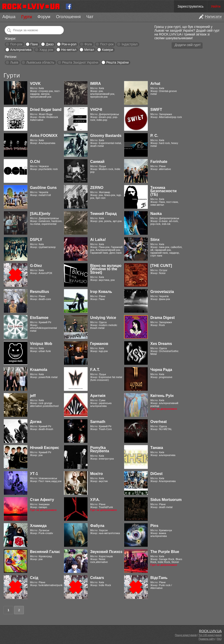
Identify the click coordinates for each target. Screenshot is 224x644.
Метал (89, 50)
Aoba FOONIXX (44, 136)
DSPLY (36, 240)
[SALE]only (40, 214)
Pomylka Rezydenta (100, 449)
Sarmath (98, 422)
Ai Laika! (98, 240)
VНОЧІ (96, 110)
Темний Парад (104, 214)
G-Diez (36, 266)
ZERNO (97, 188)
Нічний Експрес (44, 448)
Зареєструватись (190, 6)
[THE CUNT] (161, 266)
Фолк (88, 44)
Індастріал (130, 44)
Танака (157, 448)
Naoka (156, 214)
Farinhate (159, 162)
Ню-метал (69, 50)
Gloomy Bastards (106, 136)
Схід (34, 578)
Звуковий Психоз (106, 552)
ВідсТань (159, 578)
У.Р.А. (95, 500)
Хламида (38, 526)
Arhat (155, 84)
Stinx (155, 240)
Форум (44, 17)
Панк (34, 44)
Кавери (108, 50)
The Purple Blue (165, 552)
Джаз (50, 44)
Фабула (97, 526)
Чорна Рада (161, 370)
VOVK (35, 84)
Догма (36, 422)
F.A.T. (95, 370)
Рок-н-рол (69, 44)
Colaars (97, 578)
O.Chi (35, 162)
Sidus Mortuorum (166, 500)
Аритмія (98, 396)
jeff (33, 396)
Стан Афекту (42, 500)
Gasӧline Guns (43, 188)
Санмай (97, 162)
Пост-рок (107, 44)
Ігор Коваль (101, 292)
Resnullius (40, 292)
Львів (14, 62)
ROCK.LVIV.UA (210, 631)
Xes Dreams (161, 344)
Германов (99, 344)
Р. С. (154, 136)
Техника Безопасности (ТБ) (163, 191)
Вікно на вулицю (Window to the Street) (106, 269)
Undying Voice (103, 318)
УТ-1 (34, 474)
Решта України (117, 62)
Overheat (158, 422)
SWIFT (156, 110)
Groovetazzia (162, 292)
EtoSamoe (39, 318)
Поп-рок (16, 44)
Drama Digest (163, 318)
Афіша (9, 17)
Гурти (26, 17)
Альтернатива (21, 50)
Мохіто (96, 474)
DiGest (156, 474)
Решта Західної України (80, 62)
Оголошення (68, 17)
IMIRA (95, 84)
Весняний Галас (45, 552)
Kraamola (39, 370)
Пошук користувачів (186, 635)
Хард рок (46, 50)
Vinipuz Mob (41, 344)
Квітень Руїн (162, 396)
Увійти (216, 6)
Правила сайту (207, 639)
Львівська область (40, 62)
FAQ (219, 639)
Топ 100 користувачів (210, 635)
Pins (154, 526)
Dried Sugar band (46, 110)
